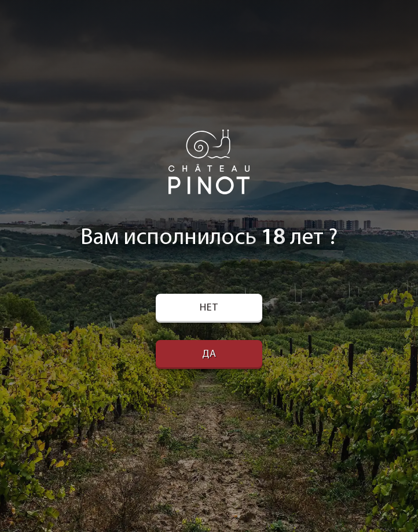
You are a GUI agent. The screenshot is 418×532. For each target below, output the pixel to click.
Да (209, 354)
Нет (209, 308)
